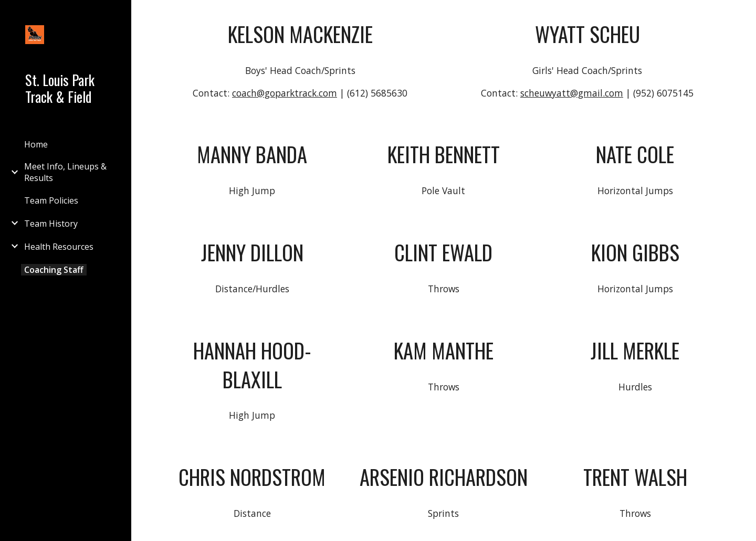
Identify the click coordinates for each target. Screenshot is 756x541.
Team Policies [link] (51, 200)
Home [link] (36, 144)
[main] (300, 34)
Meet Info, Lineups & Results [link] (65, 172)
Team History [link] (51, 224)
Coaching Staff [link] (54, 270)
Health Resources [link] (59, 247)
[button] (743, 15)
